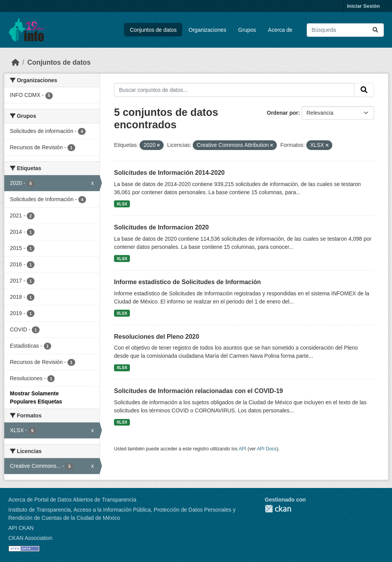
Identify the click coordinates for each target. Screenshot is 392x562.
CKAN (278, 509)
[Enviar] (375, 30)
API (242, 449)
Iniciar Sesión (364, 6)
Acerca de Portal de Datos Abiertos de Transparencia (73, 500)
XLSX (122, 204)
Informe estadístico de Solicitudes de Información (187, 282)
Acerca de (280, 30)
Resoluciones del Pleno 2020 (157, 337)
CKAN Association (31, 538)
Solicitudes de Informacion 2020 (161, 227)
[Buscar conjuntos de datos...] (345, 30)
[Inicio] (16, 62)
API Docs (267, 449)
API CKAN (21, 528)
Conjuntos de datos (153, 30)
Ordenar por (282, 113)
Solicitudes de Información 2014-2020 (169, 173)
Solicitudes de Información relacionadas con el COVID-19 (199, 391)
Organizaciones (207, 30)
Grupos (247, 30)
